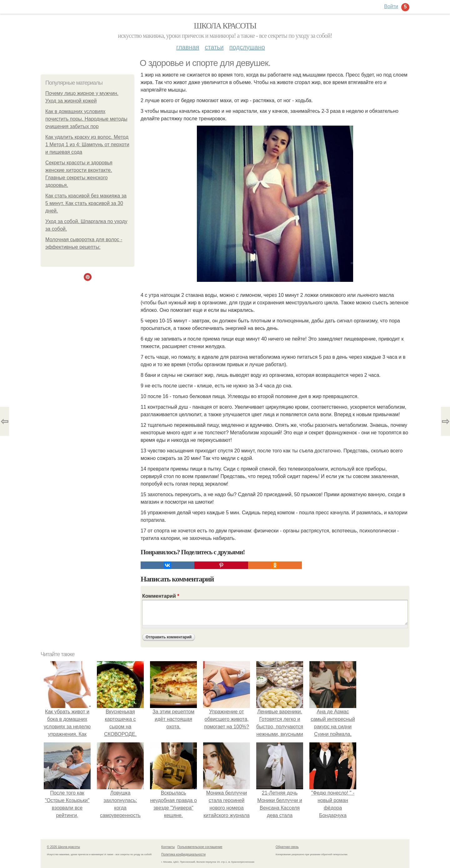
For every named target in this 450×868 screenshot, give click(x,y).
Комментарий (161, 596)
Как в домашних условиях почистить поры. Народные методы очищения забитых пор (86, 119)
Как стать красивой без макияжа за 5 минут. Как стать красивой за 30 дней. (86, 203)
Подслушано (247, 47)
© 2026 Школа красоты (63, 847)
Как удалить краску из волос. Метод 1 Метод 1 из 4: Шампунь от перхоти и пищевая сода (87, 145)
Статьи (214, 47)
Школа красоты (225, 26)
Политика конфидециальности (183, 854)
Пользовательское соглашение (200, 847)
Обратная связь (287, 847)
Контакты (168, 847)
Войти (391, 6)
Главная (188, 47)
